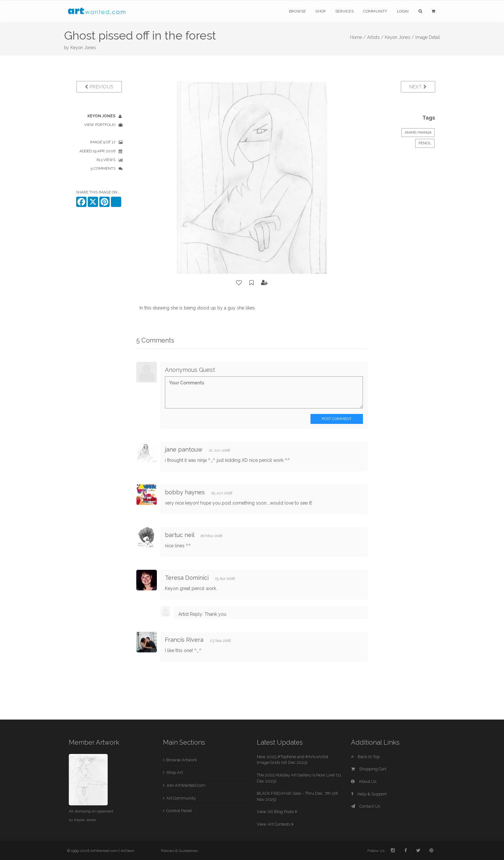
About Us (364, 781)
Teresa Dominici (187, 578)
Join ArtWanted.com (186, 785)
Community (375, 11)
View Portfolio (100, 125)
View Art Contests (275, 824)
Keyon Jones (83, 48)
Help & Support (369, 794)
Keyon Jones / (399, 37)
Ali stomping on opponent (91, 811)
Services (344, 11)
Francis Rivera (184, 640)
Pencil (425, 143)
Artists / (375, 37)
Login (403, 11)
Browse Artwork (182, 760)
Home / (358, 37)
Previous (99, 87)
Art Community (181, 798)
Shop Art (175, 772)
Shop (320, 11)
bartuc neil (180, 535)
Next (418, 87)
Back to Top (365, 757)
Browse (297, 11)
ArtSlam (127, 851)
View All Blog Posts (277, 812)
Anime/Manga (418, 133)
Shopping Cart (369, 769)
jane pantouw (184, 449)
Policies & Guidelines (180, 851)
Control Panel (179, 811)
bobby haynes (185, 492)
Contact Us (365, 806)
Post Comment (337, 419)
